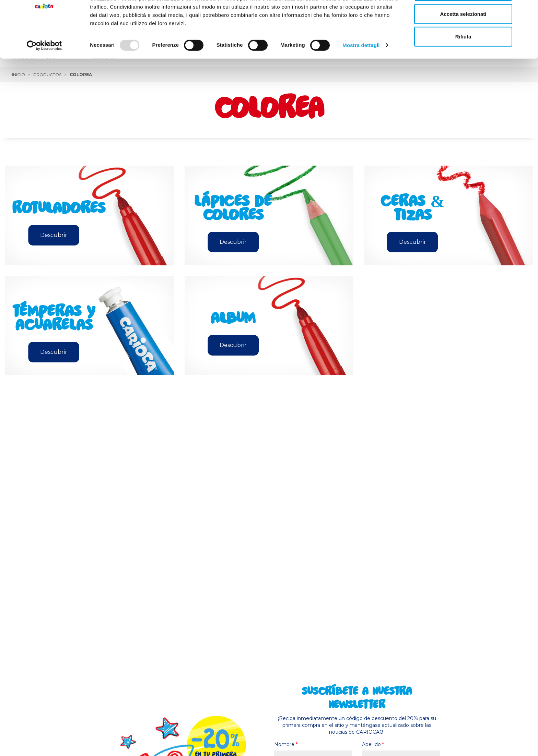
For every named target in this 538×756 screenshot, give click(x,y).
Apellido (373, 744)
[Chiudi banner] (527, 11)
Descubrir (54, 235)
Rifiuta (463, 63)
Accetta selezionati (463, 41)
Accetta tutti (463, 18)
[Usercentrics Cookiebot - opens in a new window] (44, 72)
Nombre (286, 744)
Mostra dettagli (361, 72)
